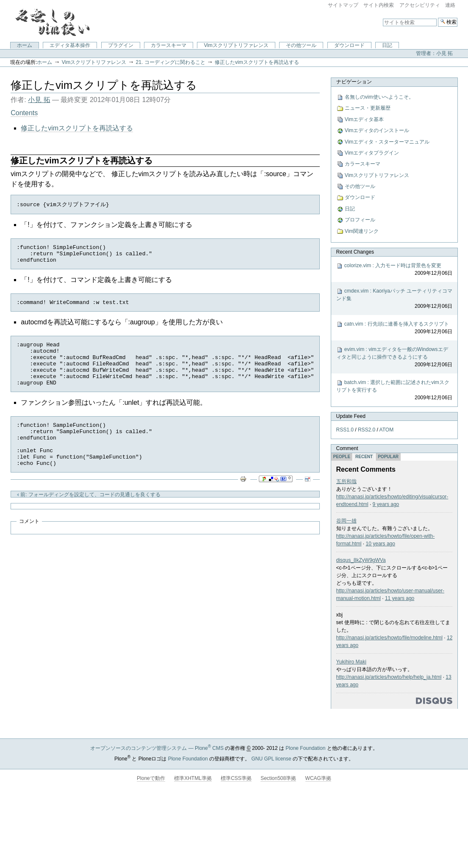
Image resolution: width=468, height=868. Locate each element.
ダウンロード (349, 45)
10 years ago (380, 544)
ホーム (25, 45)
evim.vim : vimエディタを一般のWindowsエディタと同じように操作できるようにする (394, 357)
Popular (388, 457)
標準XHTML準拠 (193, 778)
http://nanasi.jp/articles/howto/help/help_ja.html (389, 677)
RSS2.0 (367, 430)
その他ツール (301, 45)
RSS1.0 (345, 430)
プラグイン (121, 45)
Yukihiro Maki (351, 662)
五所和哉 (346, 481)
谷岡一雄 (346, 521)
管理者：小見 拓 (434, 53)
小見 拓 (39, 100)
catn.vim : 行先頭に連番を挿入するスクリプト (394, 328)
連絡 (450, 5)
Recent (364, 457)
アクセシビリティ (420, 5)
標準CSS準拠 (236, 778)
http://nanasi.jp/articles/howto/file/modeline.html (389, 638)
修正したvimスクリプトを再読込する (257, 62)
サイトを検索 (383, 18)
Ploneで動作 (151, 778)
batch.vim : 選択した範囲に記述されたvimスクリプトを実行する (394, 390)
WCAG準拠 (318, 778)
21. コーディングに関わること (171, 62)
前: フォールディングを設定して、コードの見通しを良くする (89, 518)
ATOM (386, 430)
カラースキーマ (169, 45)
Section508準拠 (278, 778)
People (342, 457)
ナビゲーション (354, 82)
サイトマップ (343, 5)
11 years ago (400, 598)
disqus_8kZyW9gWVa (361, 560)
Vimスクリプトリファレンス (236, 45)
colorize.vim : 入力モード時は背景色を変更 (394, 270)
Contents (24, 113)
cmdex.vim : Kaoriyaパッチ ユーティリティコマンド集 (394, 299)
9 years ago (386, 504)
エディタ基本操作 (70, 45)
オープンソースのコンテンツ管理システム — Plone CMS (157, 748)
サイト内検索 (379, 5)
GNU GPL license (271, 759)
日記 (387, 45)
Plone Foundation (305, 748)
